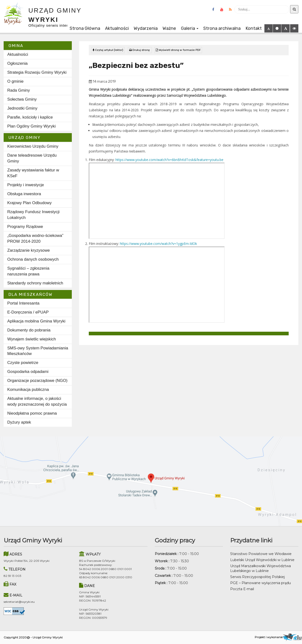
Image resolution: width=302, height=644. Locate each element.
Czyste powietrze (23, 363)
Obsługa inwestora (24, 194)
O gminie (15, 81)
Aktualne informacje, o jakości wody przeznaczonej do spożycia (37, 401)
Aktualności (117, 28)
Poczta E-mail (242, 589)
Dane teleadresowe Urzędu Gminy (32, 158)
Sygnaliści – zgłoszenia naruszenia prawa (28, 271)
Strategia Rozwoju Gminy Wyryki (37, 72)
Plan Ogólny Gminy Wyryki (31, 126)
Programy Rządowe (25, 227)
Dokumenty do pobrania (29, 330)
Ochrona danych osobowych (33, 259)
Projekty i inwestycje (26, 185)
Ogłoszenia (17, 63)
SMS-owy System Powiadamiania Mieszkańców (38, 351)
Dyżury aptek (19, 422)
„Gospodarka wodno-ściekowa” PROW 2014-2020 (35, 238)
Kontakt (254, 28)
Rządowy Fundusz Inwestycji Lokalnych (33, 215)
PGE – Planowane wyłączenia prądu (261, 583)
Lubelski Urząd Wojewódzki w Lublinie (262, 560)
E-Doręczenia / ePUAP (28, 312)
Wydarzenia (146, 28)
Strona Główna (85, 28)
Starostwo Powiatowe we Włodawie (261, 554)
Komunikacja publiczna (28, 390)
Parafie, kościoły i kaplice (30, 117)
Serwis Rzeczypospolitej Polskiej (257, 577)
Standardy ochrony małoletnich (35, 283)
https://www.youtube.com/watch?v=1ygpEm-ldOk (158, 244)
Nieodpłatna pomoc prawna (32, 413)
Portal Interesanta (23, 303)
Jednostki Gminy (22, 108)
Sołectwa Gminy (22, 99)
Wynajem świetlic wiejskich (32, 339)
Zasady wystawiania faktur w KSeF (33, 173)
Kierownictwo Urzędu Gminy (33, 146)
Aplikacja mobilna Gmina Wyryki (36, 321)
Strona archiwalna (222, 28)
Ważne (169, 28)
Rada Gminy (19, 90)
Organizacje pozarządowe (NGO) (37, 381)
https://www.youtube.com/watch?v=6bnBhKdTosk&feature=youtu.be (169, 160)
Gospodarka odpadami (28, 372)
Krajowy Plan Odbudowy (29, 203)
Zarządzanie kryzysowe (29, 250)
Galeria (190, 28)
